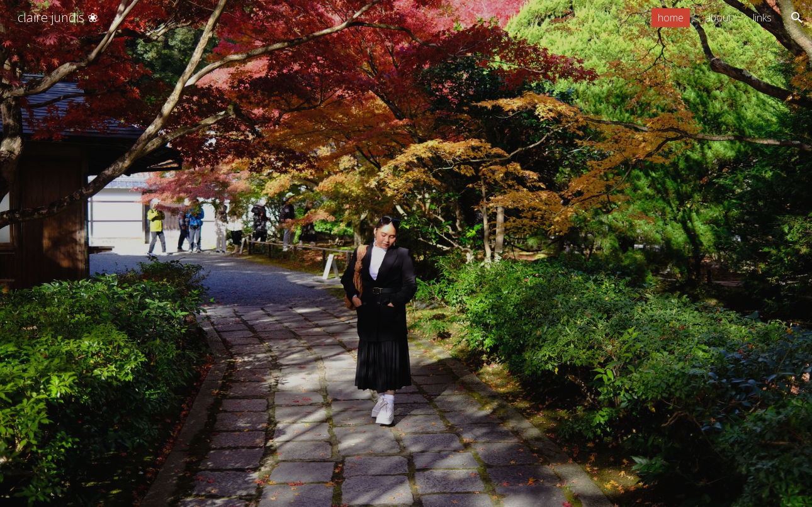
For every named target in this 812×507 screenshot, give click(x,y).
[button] (797, 18)
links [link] (762, 18)
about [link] (718, 18)
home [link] (671, 18)
